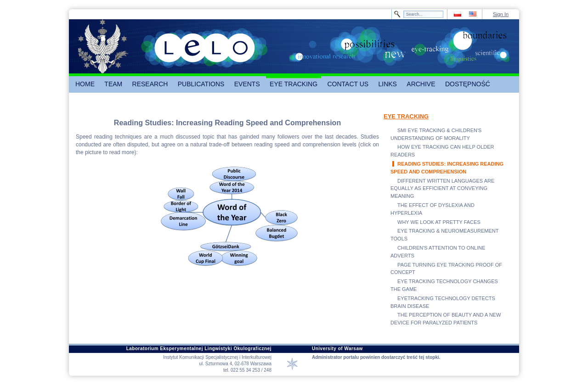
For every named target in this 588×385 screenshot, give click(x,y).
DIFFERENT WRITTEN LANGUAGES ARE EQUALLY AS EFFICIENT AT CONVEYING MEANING (442, 189)
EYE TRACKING (406, 116)
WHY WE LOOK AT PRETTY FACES (439, 222)
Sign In (501, 14)
